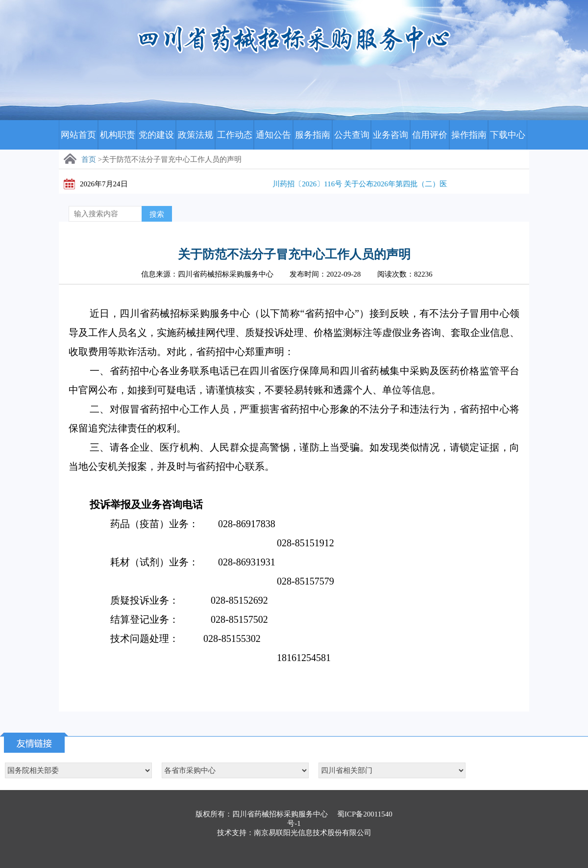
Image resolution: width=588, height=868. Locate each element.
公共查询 (352, 135)
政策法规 (196, 135)
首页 (89, 159)
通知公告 (273, 135)
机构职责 (118, 135)
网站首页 (78, 135)
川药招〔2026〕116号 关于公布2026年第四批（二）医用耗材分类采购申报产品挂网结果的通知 (430, 184)
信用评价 (430, 135)
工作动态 (235, 135)
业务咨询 (391, 135)
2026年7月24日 (104, 184)
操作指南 (469, 135)
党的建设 (156, 135)
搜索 (157, 214)
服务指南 (313, 135)
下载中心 (508, 135)
